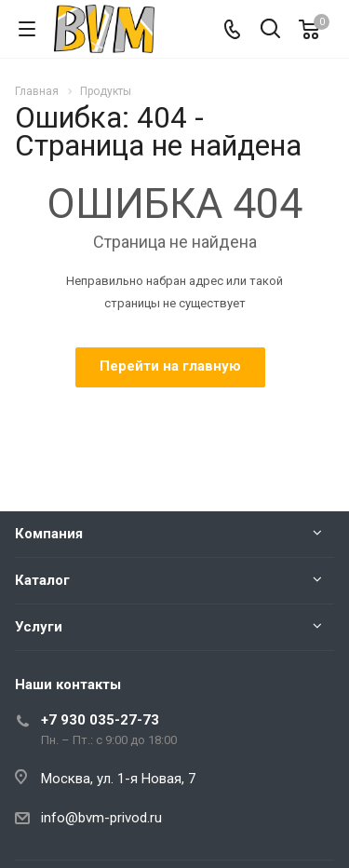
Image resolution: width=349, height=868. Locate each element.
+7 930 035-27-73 (100, 720)
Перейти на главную (170, 366)
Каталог (42, 580)
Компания (49, 534)
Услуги (39, 627)
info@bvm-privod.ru (101, 818)
